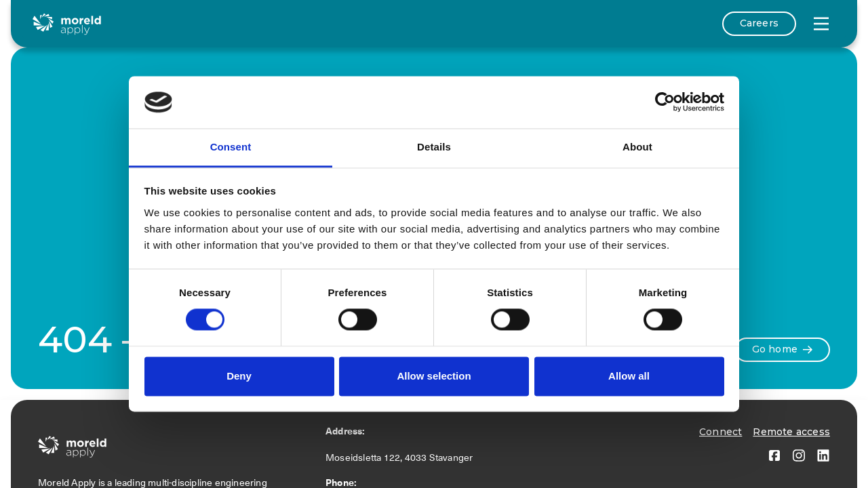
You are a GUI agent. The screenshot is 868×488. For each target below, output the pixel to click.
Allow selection (434, 376)
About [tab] (637, 147)
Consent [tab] (231, 147)
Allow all (629, 376)
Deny (239, 376)
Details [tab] (434, 147)
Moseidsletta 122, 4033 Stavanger (401, 457)
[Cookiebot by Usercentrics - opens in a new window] (665, 102)
